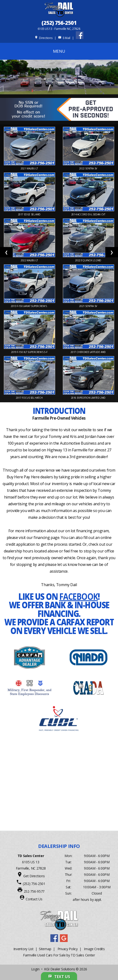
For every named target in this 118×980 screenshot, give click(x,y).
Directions (44, 38)
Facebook (79, 596)
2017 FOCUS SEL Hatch (29, 398)
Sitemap (45, 949)
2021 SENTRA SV (88, 306)
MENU (59, 51)
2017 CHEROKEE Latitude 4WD (88, 352)
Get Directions (34, 876)
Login (35, 969)
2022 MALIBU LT (29, 260)
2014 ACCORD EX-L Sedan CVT (88, 214)
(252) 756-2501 (59, 23)
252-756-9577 (34, 891)
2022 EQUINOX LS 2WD (88, 260)
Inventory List (24, 949)
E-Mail (64, 38)
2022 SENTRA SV (88, 168)
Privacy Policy (68, 949)
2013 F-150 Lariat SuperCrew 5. (29, 306)
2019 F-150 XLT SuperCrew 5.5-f (29, 352)
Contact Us (34, 899)
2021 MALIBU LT (29, 168)
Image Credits (94, 949)
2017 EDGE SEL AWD (30, 214)
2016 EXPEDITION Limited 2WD (89, 398)
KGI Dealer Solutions (59, 969)
